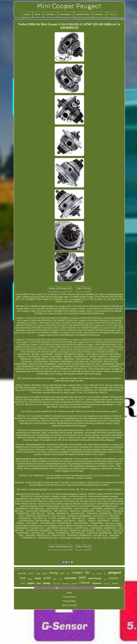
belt (105, 574)
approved (22, 573)
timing (53, 573)
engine (31, 583)
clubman (97, 583)
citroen (85, 582)
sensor (31, 573)
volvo (23, 583)
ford (23, 578)
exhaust (115, 583)
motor (99, 573)
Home (69, 593)
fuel (39, 583)
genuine (74, 584)
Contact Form (69, 597)
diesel (93, 574)
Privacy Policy (69, 601)
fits (87, 572)
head (62, 573)
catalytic (113, 578)
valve (55, 579)
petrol (45, 574)
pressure (107, 584)
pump (47, 583)
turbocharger (95, 578)
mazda (38, 574)
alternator (66, 584)
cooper (77, 572)
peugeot (115, 572)
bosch (60, 579)
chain (38, 578)
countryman (56, 584)
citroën (30, 579)
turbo (47, 578)
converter (70, 578)
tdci (68, 573)
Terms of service (69, 605)
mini (82, 577)
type (105, 579)
